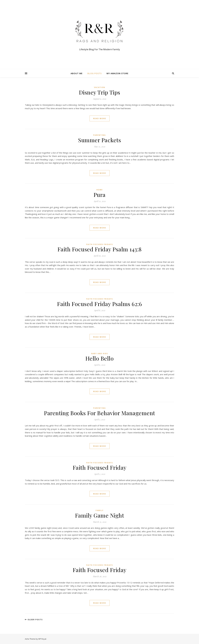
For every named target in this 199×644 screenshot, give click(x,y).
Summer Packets (99, 140)
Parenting (99, 135)
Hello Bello (100, 358)
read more (100, 118)
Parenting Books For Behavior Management (99, 413)
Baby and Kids (100, 354)
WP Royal (42, 639)
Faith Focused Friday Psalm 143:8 (100, 249)
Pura (100, 195)
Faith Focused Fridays (99, 244)
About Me (77, 73)
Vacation (99, 87)
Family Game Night (100, 515)
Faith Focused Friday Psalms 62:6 (99, 304)
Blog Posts (95, 73)
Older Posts (34, 620)
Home (100, 190)
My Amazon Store (117, 73)
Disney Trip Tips (100, 92)
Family (100, 510)
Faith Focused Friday (100, 467)
